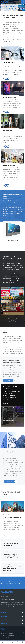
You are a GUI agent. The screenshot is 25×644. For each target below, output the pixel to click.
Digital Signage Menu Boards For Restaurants (11, 360)
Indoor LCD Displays (9, 62)
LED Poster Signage (8, 165)
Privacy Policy (11, 635)
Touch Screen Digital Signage (10, 408)
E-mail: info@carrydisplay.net (8, 598)
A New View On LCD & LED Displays (12, 493)
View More (10, 379)
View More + (6, 403)
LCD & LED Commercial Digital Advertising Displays (13, 17)
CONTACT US (7, 592)
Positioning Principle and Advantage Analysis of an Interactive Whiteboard (11, 555)
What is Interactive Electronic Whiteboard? (13, 518)
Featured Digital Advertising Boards (12, 196)
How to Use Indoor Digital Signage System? (11, 543)
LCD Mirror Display (7, 130)
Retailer (6, 309)
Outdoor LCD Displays (9, 97)
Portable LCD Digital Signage (10, 387)
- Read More (7, 312)
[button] (15, 247)
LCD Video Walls (14, 240)
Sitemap (3, 635)
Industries (4, 616)
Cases (5, 333)
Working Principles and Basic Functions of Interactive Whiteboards (12, 568)
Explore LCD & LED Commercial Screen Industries (13, 259)
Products (4, 613)
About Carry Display (11, 452)
